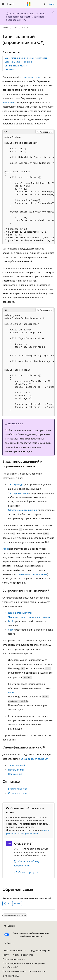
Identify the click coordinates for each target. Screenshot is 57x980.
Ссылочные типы (18, 793)
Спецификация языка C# (17, 66)
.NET (15, 28)
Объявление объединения (22, 510)
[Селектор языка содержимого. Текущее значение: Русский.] (9, 926)
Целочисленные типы (20, 613)
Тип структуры (16, 484)
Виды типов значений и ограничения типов (26, 58)
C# (23, 28)
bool (11, 621)
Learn (6, 28)
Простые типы (16, 770)
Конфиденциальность (13, 959)
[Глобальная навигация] (3, 4)
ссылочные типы (31, 77)
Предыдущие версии (40, 950)
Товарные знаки (37, 971)
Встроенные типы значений (18, 62)
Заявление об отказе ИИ (14, 950)
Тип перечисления (18, 493)
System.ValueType (18, 789)
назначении (9, 102)
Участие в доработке (23, 955)
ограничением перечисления (31, 574)
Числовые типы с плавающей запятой (29, 617)
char (11, 630)
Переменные (15, 774)
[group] (28, 189)
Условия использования (14, 971)
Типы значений (16, 765)
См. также (10, 70)
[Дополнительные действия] (52, 28)
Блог (5, 955)
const (11, 692)
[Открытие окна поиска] (45, 4)
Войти (52, 4)
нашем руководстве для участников (28, 832)
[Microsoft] (29, 4)
